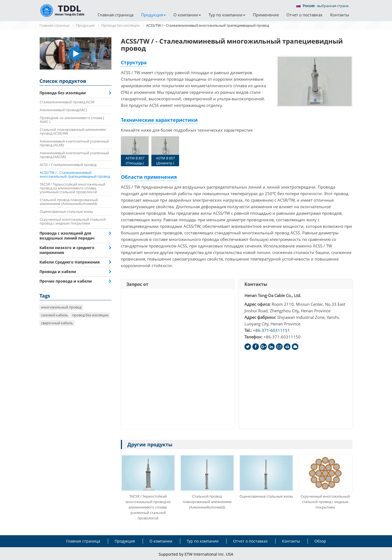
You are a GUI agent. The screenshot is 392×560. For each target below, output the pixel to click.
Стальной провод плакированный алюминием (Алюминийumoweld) (207, 502)
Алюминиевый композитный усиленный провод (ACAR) (74, 143)
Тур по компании (203, 541)
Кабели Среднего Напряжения (70, 262)
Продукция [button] (153, 15)
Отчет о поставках (304, 15)
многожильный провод (61, 307)
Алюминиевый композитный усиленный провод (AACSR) (74, 155)
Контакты (340, 15)
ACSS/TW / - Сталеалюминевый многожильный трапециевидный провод (75, 174)
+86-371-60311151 (271, 330)
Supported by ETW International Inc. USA (196, 554)
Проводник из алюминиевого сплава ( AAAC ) (72, 120)
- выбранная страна (322, 6)
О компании (161, 541)
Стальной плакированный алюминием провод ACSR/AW (73, 131)
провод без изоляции (90, 315)
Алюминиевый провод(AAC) (63, 110)
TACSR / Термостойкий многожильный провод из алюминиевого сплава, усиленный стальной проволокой (148, 507)
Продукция (85, 25)
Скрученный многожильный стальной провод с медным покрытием (325, 502)
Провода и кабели (58, 272)
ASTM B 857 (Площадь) (135, 151)
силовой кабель (55, 315)
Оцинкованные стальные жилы (266, 496)
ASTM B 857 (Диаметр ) (165, 151)
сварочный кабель (57, 323)
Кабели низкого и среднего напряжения (67, 250)
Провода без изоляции (120, 25)
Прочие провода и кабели (66, 281)
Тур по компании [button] (227, 15)
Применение (266, 15)
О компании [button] (187, 15)
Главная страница (116, 15)
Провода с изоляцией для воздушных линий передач (67, 236)
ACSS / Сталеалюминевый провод (68, 165)
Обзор (320, 541)
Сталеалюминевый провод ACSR (67, 102)
